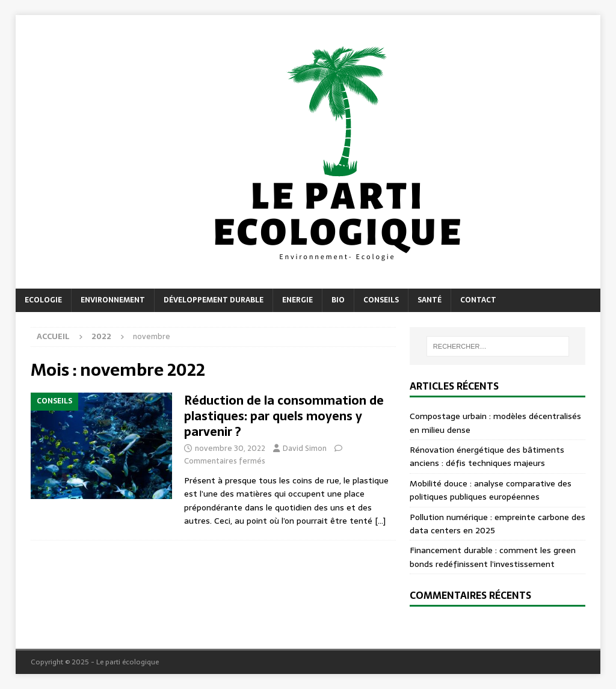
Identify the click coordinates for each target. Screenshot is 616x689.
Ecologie (43, 300)
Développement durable (214, 300)
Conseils (381, 300)
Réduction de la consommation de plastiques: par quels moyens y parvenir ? (284, 416)
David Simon (305, 448)
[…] (380, 521)
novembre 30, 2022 (230, 448)
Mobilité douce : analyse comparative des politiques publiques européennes (491, 490)
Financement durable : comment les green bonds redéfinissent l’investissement (493, 557)
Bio (338, 300)
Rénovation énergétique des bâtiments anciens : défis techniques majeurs (487, 456)
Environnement (113, 300)
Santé (430, 300)
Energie (297, 300)
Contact (478, 300)
